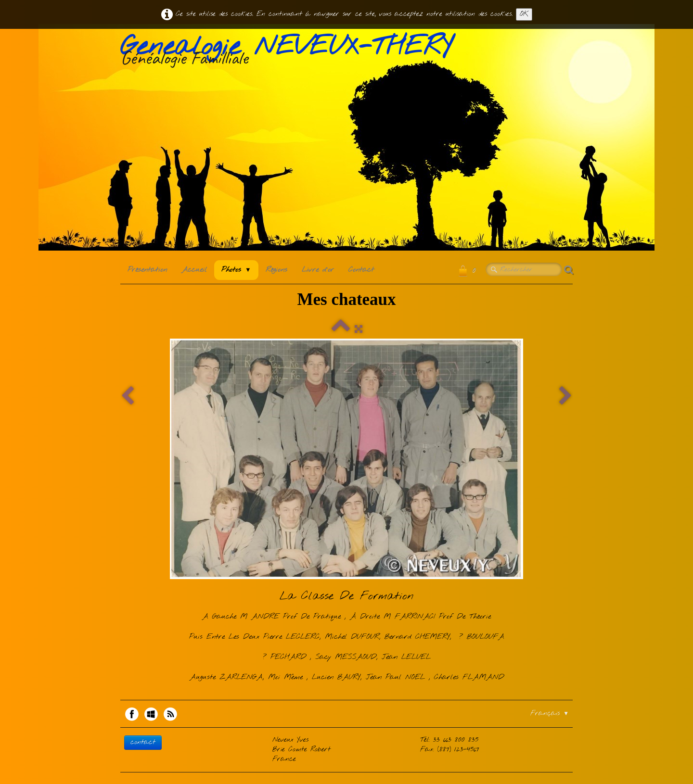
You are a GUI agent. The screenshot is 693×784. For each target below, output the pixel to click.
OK (524, 14)
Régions (276, 270)
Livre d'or (318, 270)
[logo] (290, 52)
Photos (236, 270)
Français (550, 714)
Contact (361, 270)
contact (143, 742)
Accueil (194, 270)
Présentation (147, 270)
